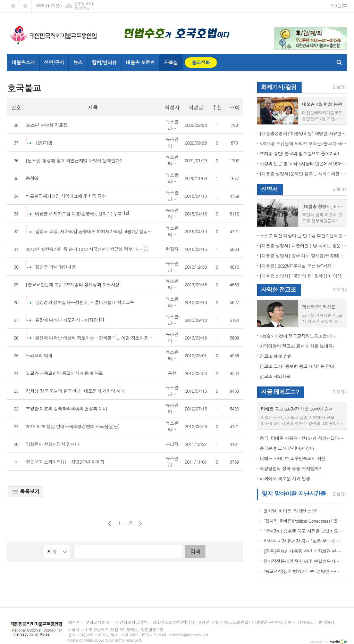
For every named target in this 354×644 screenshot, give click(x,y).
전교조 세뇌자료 (275, 376)
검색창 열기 (338, 63)
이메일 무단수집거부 (273, 622)
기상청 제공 (82, 8)
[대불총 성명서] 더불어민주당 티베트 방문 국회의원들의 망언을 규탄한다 (303, 246)
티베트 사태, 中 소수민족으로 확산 (292, 458)
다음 (140, 524)
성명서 (269, 189)
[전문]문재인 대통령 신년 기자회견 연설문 (303, 551)
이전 (110, 524)
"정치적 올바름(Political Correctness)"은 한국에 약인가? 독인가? (303, 521)
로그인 (335, 6)
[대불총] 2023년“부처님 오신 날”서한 (295, 266)
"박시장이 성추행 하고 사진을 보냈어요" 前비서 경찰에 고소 (303, 531)
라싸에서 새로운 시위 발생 (285, 478)
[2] (81, 214)
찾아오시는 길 (98, 622)
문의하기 (326, 622)
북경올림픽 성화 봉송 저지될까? (290, 468)
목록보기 (26, 491)
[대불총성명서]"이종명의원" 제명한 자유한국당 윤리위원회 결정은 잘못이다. (303, 133)
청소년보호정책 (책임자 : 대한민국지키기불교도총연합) (201, 622)
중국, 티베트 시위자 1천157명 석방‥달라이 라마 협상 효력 (303, 438)
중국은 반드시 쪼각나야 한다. (288, 448)
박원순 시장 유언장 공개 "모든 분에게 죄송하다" (303, 541)
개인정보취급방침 (131, 622)
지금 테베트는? (280, 392)
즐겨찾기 (25, 6)
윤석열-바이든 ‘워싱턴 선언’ (290, 511)
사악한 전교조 (279, 290)
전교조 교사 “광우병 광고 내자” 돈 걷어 (297, 366)
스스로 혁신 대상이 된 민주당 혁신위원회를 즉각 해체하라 (303, 235)
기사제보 (305, 622)
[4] (68, 320)
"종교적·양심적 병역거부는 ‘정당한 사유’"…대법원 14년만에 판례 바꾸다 (303, 571)
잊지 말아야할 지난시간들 (294, 494)
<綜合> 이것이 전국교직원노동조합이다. (298, 336)
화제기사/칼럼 (279, 87)
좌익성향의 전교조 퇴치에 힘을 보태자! (297, 346)
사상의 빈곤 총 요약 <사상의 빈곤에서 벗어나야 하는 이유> (303, 164)
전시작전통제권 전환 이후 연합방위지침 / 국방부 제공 (303, 561)
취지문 (74, 622)
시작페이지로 (13, 6)
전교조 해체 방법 (276, 356)
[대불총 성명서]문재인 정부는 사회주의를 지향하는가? (303, 174)
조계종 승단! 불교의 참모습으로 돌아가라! (299, 153)
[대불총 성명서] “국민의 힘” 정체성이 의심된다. (303, 276)
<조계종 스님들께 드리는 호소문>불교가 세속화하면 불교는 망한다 (303, 143)
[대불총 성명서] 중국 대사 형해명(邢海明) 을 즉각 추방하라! (303, 256)
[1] (87, 249)
